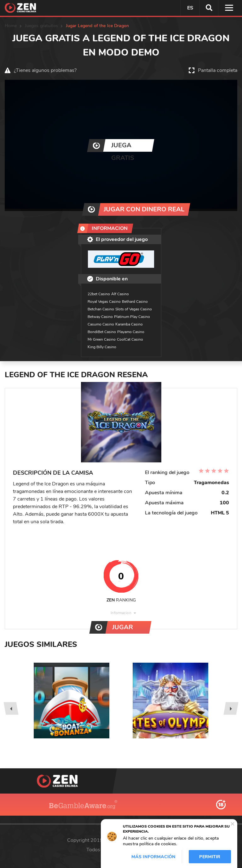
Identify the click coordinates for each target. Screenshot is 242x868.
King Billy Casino (102, 347)
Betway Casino (100, 317)
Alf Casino (120, 294)
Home (11, 26)
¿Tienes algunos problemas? (45, 70)
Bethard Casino (135, 302)
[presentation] (11, 708)
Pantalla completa (218, 70)
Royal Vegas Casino (104, 302)
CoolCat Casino (130, 339)
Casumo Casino (101, 324)
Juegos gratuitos (41, 26)
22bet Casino (99, 294)
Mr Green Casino (102, 339)
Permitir (210, 857)
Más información (153, 857)
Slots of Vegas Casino (134, 309)
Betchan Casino (101, 309)
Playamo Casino (131, 332)
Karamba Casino (129, 324)
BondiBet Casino (102, 332)
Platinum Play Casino (132, 317)
